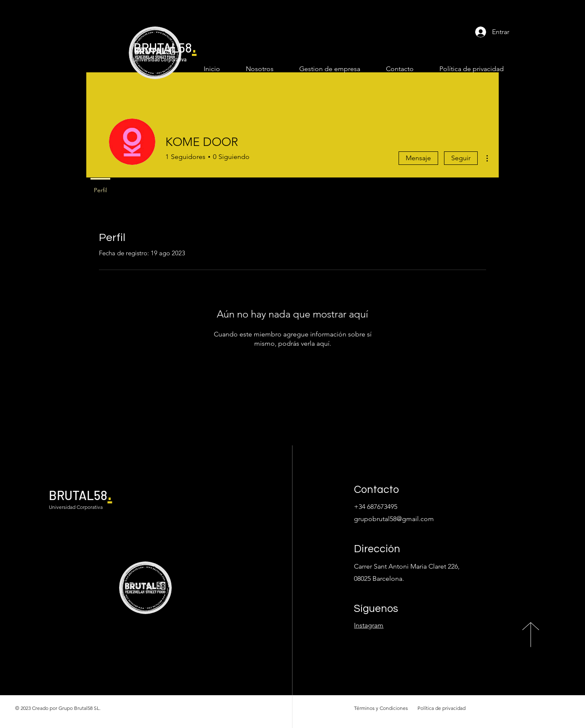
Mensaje (418, 158)
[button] (323, 69)
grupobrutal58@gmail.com (394, 519)
